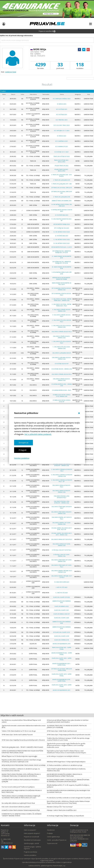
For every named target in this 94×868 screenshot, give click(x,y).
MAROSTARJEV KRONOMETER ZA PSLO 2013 (62, 284)
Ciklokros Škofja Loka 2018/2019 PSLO (62, 497)
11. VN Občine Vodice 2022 (62, 240)
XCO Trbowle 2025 (62, 120)
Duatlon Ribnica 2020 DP (62, 614)
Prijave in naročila (47, 31)
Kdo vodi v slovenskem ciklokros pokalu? (16, 807)
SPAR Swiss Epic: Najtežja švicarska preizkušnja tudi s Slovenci (23, 740)
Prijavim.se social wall (31, 837)
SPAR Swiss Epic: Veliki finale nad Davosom (62, 731)
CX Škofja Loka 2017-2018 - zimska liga (62, 555)
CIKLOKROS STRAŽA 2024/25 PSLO (62, 332)
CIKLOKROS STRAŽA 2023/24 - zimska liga (62, 380)
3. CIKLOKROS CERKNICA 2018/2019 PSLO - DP (62, 481)
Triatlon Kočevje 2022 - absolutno (62, 161)
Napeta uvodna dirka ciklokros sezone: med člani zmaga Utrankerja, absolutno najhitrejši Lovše (21, 761)
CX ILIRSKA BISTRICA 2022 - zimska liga (62, 385)
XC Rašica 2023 (62, 136)
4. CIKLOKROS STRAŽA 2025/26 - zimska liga (62, 310)
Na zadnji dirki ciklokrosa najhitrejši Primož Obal (18, 803)
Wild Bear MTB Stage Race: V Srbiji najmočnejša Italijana (66, 762)
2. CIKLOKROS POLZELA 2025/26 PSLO (62, 321)
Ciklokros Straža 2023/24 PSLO (62, 374)
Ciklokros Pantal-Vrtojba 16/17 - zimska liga (62, 571)
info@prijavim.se (7, 843)
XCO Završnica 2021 (62, 141)
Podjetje (50, 833)
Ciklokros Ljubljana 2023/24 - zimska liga (62, 358)
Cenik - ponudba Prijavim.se (57, 840)
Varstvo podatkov (22, 458)
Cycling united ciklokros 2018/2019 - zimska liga (62, 465)
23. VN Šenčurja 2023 (62, 236)
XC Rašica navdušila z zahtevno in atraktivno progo (65, 765)
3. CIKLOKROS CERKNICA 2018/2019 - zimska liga (62, 475)
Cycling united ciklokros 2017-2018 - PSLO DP (62, 529)
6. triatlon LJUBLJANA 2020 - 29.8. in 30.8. (62, 175)
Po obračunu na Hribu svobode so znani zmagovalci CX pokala (69, 798)
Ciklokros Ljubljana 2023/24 (62, 353)
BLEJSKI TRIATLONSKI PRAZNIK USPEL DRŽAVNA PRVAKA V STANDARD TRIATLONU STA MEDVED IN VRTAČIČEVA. (21, 775)
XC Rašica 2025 (62, 104)
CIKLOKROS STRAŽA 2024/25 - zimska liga (62, 337)
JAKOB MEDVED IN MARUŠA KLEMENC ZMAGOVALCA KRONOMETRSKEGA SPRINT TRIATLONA (64, 775)
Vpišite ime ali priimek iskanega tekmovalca (16, 35)
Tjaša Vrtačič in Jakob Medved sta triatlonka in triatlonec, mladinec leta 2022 (66, 770)
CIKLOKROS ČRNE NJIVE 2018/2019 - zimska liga (62, 513)
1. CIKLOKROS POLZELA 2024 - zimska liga (62, 348)
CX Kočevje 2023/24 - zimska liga (62, 369)
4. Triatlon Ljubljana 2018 (62, 197)
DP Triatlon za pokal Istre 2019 (62, 188)
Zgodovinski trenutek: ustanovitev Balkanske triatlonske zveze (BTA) (24, 726)
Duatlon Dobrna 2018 (62, 640)
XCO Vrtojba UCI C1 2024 (62, 131)
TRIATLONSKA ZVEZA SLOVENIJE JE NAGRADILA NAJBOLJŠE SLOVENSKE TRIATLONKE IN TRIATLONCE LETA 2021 (21, 797)
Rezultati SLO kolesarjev (32, 840)
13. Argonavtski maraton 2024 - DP (62, 220)
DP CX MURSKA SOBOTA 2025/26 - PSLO (62, 294)
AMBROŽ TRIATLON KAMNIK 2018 (62, 201)
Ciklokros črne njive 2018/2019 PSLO (62, 507)
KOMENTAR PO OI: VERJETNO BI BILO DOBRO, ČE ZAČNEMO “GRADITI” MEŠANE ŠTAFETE (22, 815)
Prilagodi (23, 450)
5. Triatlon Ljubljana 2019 (62, 180)
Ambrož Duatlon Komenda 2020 (62, 622)
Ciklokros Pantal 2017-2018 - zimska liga (62, 523)
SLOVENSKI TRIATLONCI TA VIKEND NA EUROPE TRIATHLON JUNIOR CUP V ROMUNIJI (67, 726)
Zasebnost (51, 830)
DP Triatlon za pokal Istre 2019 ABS (62, 192)
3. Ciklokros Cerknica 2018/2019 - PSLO (62, 470)
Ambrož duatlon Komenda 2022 (62, 602)
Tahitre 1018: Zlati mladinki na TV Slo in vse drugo (19, 731)
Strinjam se (23, 443)
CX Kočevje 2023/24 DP (62, 364)
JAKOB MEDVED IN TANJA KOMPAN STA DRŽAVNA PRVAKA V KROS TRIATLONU (22, 791)
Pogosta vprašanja (30, 852)
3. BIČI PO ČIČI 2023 (62, 587)
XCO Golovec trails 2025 (62, 125)
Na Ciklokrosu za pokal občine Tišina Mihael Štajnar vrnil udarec (21, 721)
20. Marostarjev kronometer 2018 (62, 268)
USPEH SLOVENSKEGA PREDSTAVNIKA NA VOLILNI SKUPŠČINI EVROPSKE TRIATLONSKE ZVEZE (22, 752)
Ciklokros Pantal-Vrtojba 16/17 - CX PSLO (62, 577)
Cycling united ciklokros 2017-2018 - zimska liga (62, 534)
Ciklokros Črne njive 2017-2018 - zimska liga (62, 561)
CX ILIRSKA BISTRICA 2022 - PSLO (62, 390)
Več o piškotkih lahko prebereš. (38, 434)
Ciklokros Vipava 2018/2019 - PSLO (62, 486)
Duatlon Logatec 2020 (62, 618)
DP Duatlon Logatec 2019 (62, 632)
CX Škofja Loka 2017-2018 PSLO (62, 550)
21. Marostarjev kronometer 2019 (62, 257)
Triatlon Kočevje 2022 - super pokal (62, 648)
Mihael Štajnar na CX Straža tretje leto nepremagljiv (19, 756)
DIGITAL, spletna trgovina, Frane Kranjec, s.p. (50, 866)
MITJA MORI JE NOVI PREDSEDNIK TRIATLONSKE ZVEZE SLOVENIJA (24, 765)
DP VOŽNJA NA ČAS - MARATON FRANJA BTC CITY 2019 (62, 252)
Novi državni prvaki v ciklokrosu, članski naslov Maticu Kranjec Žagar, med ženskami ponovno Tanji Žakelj (68, 802)
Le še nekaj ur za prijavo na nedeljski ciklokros (63, 756)
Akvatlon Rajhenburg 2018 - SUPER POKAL (62, 680)
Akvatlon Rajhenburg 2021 (62, 690)
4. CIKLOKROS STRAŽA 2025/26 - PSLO (62, 316)
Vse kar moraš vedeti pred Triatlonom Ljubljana (18, 787)
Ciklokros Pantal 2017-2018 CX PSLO (62, 518)
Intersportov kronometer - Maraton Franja (62, 278)
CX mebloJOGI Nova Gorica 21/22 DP (62, 401)
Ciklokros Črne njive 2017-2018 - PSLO (62, 566)
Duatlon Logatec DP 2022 (62, 597)
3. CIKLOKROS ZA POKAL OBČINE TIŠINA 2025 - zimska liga (62, 300)
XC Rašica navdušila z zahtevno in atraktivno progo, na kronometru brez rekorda (21, 770)
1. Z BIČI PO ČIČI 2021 (62, 593)
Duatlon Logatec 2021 (62, 610)
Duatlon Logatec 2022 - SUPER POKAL (62, 659)
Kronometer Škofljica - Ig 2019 (62, 247)
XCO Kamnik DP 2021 (62, 146)
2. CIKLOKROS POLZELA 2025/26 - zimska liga (62, 326)
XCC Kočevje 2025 (62, 115)
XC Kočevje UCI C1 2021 (62, 152)
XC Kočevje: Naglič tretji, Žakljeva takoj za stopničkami (65, 816)
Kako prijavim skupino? (32, 833)
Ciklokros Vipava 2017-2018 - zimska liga (62, 545)
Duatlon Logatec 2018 (62, 636)
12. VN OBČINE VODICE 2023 (62, 232)
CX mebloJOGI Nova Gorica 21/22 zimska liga (62, 396)
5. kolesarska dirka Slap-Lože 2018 (62, 273)
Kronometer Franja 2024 (62, 224)
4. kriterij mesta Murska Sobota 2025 (62, 211)
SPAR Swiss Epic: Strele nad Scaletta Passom (17, 735)
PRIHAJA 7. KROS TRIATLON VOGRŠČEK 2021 (62, 810)
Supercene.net (52, 843)
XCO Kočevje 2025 (62, 109)
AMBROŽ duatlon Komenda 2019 (62, 628)
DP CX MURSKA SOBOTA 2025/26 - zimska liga (62, 289)
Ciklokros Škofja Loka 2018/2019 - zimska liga (62, 502)
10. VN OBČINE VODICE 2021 (62, 243)
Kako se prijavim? (30, 830)
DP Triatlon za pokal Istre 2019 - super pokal (62, 670)
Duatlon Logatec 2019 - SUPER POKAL (62, 675)
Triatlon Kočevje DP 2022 (62, 156)
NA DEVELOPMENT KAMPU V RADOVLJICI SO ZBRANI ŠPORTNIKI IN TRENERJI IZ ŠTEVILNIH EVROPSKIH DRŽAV (68, 781)
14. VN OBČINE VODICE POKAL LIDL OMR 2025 (62, 205)
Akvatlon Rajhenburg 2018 (62, 644)
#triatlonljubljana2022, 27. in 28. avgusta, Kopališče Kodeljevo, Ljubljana (68, 786)
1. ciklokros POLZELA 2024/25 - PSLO (62, 342)
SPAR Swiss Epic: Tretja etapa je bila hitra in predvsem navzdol (69, 735)
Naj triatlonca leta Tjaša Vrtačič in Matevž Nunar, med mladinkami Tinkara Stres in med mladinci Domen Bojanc (66, 752)
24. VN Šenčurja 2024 (62, 215)
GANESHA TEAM (11, 72)
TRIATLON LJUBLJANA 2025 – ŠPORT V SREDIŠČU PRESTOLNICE (22, 747)
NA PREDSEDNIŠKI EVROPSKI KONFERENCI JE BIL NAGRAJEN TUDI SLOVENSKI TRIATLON (68, 791)
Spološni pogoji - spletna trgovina (32, 848)
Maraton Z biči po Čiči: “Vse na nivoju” (60, 807)
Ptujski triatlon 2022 (62, 166)
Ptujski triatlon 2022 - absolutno (62, 170)
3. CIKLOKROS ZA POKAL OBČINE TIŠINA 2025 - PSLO (62, 305)
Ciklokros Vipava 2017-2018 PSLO (62, 539)
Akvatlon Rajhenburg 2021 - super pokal (62, 664)
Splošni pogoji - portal (31, 843)
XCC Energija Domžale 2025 (62, 99)
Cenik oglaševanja (53, 837)
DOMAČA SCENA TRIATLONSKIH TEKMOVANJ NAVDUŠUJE (21, 810)
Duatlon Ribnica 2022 (62, 606)
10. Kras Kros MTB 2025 (62, 582)
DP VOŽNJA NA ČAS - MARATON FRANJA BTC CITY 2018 (62, 262)
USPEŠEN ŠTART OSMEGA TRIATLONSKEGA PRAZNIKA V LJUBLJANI (21, 781)
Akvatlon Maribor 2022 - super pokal (62, 654)
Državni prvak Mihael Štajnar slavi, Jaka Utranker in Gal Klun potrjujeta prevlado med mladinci (68, 721)
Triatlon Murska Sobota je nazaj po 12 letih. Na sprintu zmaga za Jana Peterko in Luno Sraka (68, 739)
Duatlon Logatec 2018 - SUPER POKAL (62, 686)
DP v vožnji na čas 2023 (62, 228)
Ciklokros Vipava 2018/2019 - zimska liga (62, 491)
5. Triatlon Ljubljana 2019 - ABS (62, 184)
